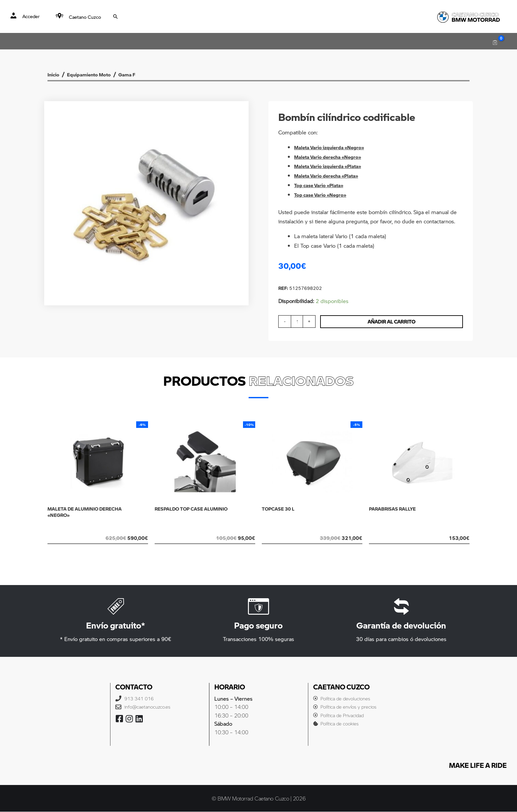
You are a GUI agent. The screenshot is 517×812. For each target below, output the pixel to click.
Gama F (144, 74)
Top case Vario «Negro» (324, 195)
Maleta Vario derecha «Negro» (332, 157)
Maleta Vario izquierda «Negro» (334, 147)
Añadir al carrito (394, 322)
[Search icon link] (116, 16)
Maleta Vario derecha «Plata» (331, 175)
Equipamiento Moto (98, 74)
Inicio (55, 74)
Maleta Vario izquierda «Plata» (333, 166)
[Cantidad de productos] (298, 322)
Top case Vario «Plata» (322, 185)
